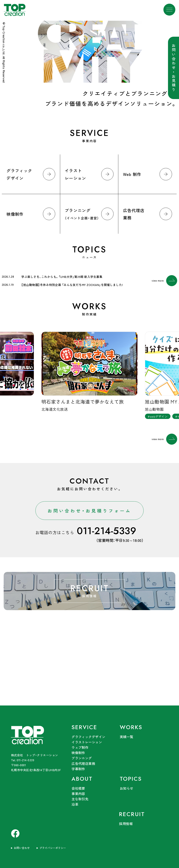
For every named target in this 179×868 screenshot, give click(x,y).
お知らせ (127, 788)
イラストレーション (87, 742)
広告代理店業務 (83, 763)
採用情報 (126, 824)
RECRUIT (132, 814)
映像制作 (78, 753)
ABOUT (82, 779)
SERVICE (84, 727)
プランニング (82, 758)
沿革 (75, 804)
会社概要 (78, 788)
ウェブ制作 (80, 747)
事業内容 (78, 794)
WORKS (131, 727)
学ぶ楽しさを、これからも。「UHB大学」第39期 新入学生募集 (62, 277)
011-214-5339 (106, 531)
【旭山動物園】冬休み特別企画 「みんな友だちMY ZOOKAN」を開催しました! (72, 285)
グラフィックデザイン (88, 737)
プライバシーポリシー (53, 848)
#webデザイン (158, 416)
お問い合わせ (22, 848)
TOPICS (131, 779)
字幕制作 (78, 769)
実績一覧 (127, 737)
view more (164, 281)
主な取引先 (80, 799)
